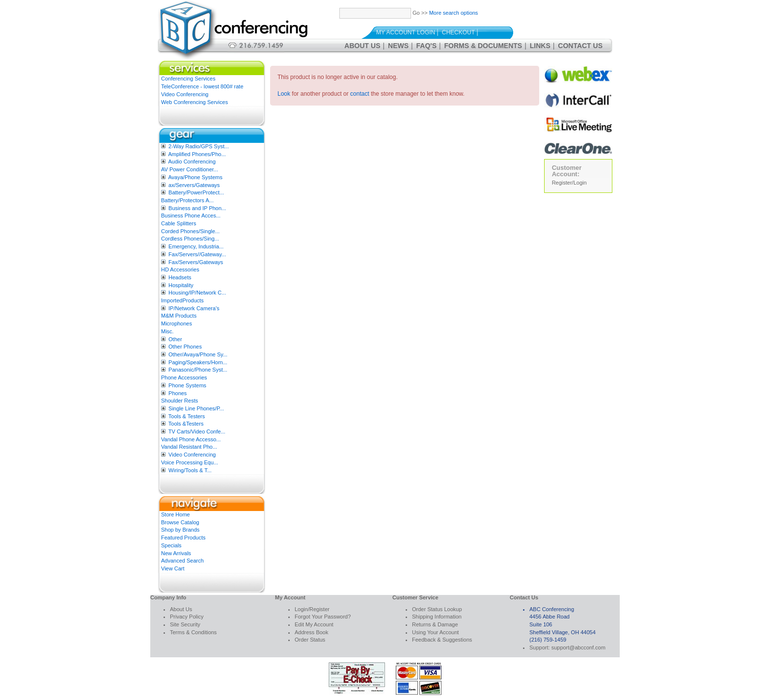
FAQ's (426, 46)
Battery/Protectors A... (187, 200)
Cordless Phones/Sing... (190, 239)
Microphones (177, 323)
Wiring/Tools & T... (190, 470)
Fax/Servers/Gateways (196, 262)
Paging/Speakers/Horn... (198, 362)
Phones (178, 393)
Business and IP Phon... (197, 208)
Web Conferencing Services (194, 102)
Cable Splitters (179, 223)
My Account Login (406, 32)
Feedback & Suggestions (442, 640)
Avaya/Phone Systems (195, 177)
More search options (454, 13)
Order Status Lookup (437, 609)
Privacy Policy (187, 617)
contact (360, 94)
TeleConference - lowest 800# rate (202, 86)
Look (284, 94)
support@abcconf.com (578, 647)
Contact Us (580, 46)
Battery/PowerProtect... (196, 192)
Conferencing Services (188, 79)
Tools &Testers (186, 424)
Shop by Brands (180, 530)
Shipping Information (437, 617)
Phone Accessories (184, 377)
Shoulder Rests (179, 401)
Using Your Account (435, 632)
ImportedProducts (182, 300)
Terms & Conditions (193, 632)
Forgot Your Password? (323, 617)
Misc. (167, 331)
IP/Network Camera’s (194, 308)
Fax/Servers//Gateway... (197, 254)
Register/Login (569, 183)
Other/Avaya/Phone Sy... (198, 354)
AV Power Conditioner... (190, 169)
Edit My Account (314, 624)
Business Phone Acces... (191, 215)
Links (540, 46)
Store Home (176, 514)
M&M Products (179, 316)
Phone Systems (187, 385)
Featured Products (183, 538)
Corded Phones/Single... (190, 231)
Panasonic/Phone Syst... (198, 370)
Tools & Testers (187, 416)
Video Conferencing (185, 94)
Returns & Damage (435, 624)
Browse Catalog (180, 522)
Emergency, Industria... (196, 246)
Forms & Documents (483, 46)
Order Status (310, 640)
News (398, 46)
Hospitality (181, 285)
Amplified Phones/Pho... (197, 154)
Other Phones (185, 347)
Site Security (185, 624)
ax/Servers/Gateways (194, 185)
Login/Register (312, 609)
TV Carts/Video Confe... (197, 431)
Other (175, 339)
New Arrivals (176, 553)
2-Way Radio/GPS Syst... (199, 146)
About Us (362, 46)
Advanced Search (182, 561)
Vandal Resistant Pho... (189, 447)
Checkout (458, 32)
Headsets (180, 277)
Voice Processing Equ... (190, 462)
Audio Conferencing (192, 162)
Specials (171, 545)
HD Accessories (180, 269)
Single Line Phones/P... (196, 408)
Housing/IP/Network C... (197, 293)
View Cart (173, 568)
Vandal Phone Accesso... (191, 439)
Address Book (311, 632)
